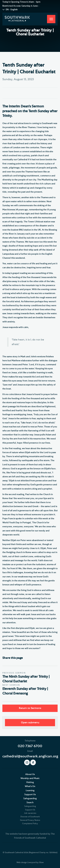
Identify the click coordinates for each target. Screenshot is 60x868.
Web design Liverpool (26, 862)
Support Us (30, 795)
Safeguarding (30, 799)
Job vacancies (30, 813)
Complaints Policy (30, 824)
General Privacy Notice (30, 820)
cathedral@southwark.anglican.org (30, 756)
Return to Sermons (30, 708)
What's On (30, 786)
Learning (30, 791)
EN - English (12, 10)
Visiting (30, 782)
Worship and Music (30, 778)
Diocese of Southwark (30, 817)
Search (30, 803)
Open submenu (30, 723)
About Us (30, 774)
